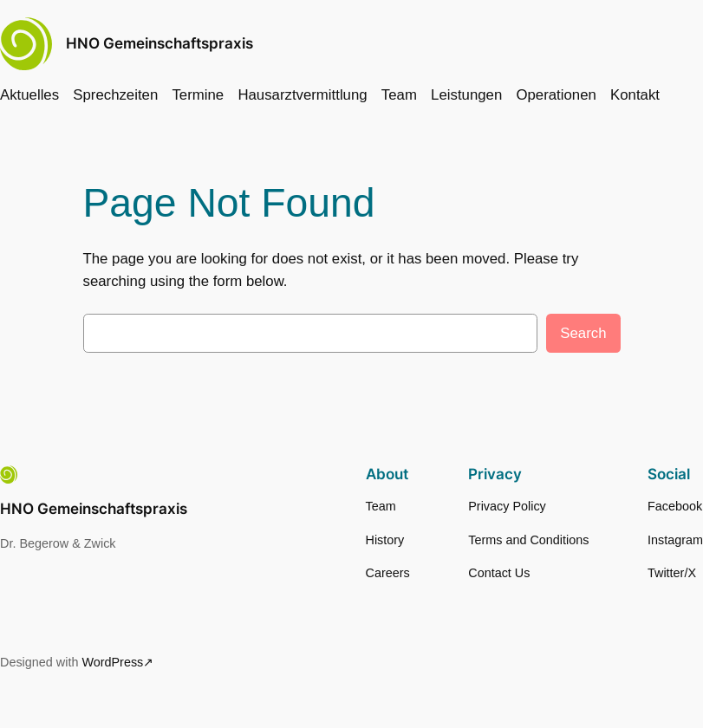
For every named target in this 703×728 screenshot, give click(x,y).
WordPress (112, 662)
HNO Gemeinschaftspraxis (159, 43)
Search (583, 333)
